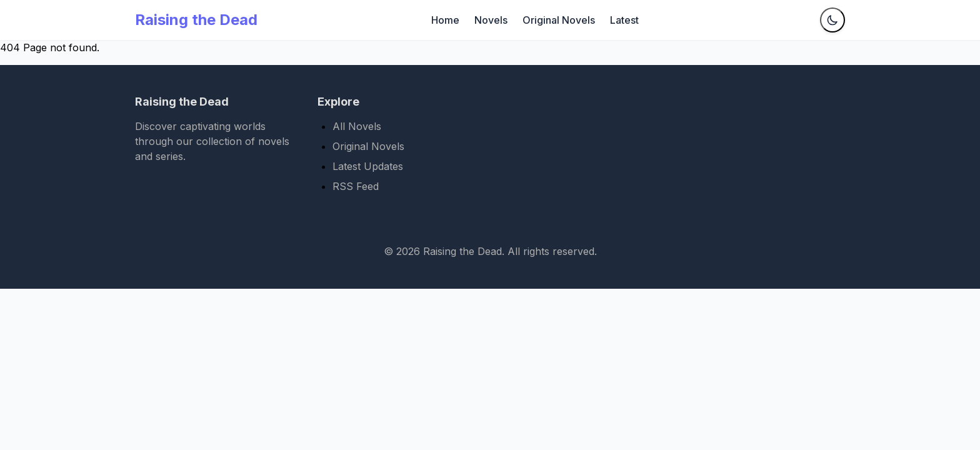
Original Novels (559, 20)
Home (445, 20)
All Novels (357, 126)
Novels (491, 20)
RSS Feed (356, 186)
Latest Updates (368, 166)
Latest (624, 20)
